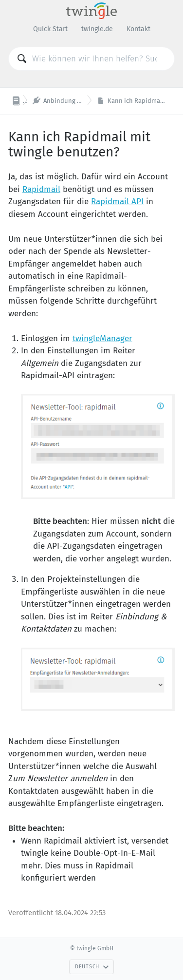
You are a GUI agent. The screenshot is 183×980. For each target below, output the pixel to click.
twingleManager (102, 338)
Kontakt (138, 29)
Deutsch (92, 967)
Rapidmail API (117, 202)
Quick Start (50, 29)
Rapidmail (41, 189)
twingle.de (97, 29)
